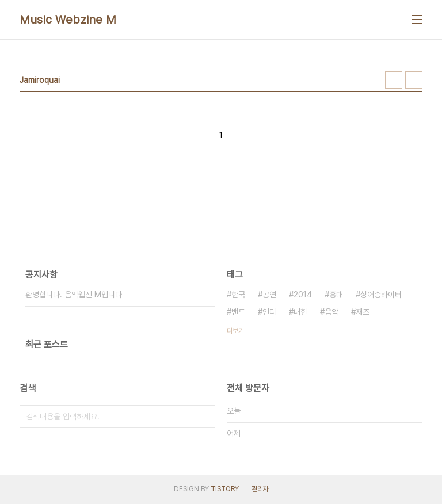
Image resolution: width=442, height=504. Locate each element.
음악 (331, 312)
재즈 (363, 312)
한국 (238, 295)
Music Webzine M (68, 20)
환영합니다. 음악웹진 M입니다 (74, 295)
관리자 (260, 489)
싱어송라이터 (381, 295)
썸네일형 (394, 80)
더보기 (235, 331)
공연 (269, 295)
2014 (303, 295)
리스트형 (414, 80)
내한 (300, 312)
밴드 (238, 312)
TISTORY (225, 489)
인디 (269, 312)
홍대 (336, 295)
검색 (204, 417)
